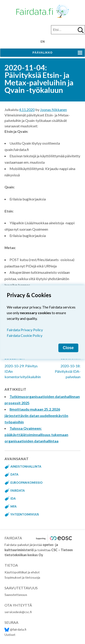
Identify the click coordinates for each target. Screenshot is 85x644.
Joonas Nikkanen (53, 110)
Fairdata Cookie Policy (25, 335)
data (14, 474)
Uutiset (10, 635)
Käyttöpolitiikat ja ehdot (22, 572)
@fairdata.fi (15, 629)
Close (68, 348)
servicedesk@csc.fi (18, 612)
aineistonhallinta (26, 466)
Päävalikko (42, 53)
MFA (13, 506)
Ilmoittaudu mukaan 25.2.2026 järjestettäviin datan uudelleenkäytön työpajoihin (36, 416)
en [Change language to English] (43, 42)
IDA (13, 498)
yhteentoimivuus (25, 514)
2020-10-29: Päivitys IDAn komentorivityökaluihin (25, 365)
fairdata (18, 491)
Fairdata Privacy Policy (25, 329)
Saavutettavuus (16, 595)
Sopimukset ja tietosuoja (22, 577)
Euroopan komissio (27, 483)
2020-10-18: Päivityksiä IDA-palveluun (65, 365)
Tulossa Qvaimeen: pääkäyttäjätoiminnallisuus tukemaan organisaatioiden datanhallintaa (36, 435)
